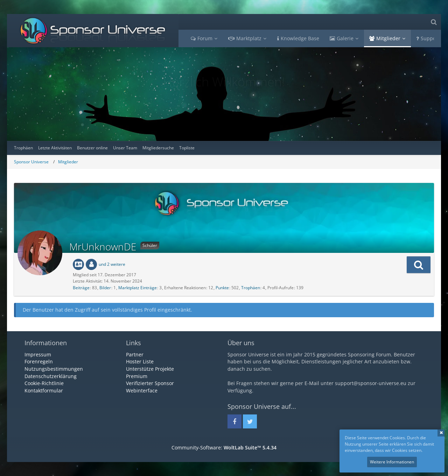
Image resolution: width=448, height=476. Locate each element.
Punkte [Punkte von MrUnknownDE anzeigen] (222, 288)
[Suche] (434, 22)
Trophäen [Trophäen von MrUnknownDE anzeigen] (251, 288)
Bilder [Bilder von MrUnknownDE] (105, 288)
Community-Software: (224, 447)
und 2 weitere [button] (112, 264)
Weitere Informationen (392, 462)
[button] (419, 265)
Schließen (441, 433)
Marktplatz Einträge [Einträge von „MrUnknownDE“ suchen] (138, 288)
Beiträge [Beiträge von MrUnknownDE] (81, 288)
